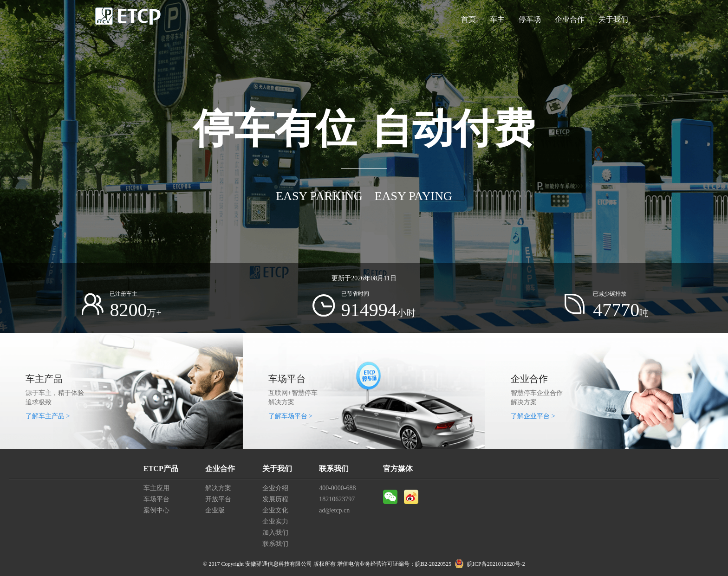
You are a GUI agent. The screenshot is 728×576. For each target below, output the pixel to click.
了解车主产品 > (48, 416)
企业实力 (275, 521)
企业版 (215, 510)
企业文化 (275, 510)
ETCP (128, 19)
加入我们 (275, 533)
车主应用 (156, 488)
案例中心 (156, 510)
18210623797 (337, 499)
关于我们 (613, 19)
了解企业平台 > (533, 416)
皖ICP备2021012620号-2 (496, 564)
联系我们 (275, 544)
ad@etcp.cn (334, 510)
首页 (468, 19)
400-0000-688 (337, 488)
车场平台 (156, 499)
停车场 (530, 19)
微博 (411, 497)
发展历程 (275, 499)
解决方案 (218, 488)
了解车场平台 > (290, 416)
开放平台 (218, 499)
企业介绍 (275, 488)
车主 (497, 19)
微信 (390, 497)
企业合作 (570, 19)
